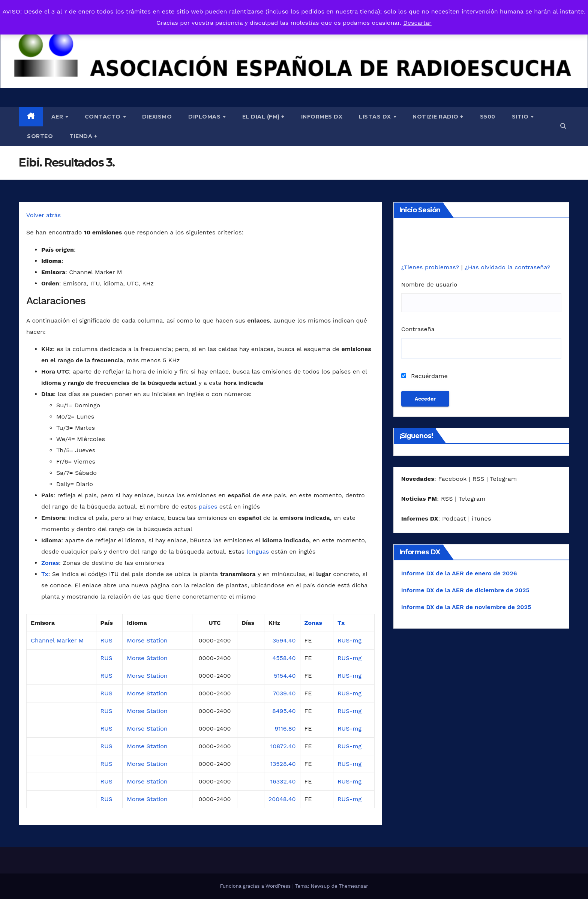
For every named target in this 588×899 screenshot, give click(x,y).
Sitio (521, 117)
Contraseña (418, 329)
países (208, 507)
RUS (106, 640)
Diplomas (205, 117)
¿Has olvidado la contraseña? (507, 267)
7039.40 (284, 693)
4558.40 (284, 658)
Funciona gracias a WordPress (256, 886)
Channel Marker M (57, 640)
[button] (563, 126)
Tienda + (83, 136)
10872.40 (283, 746)
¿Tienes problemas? (431, 267)
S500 (488, 117)
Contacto (104, 117)
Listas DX (376, 117)
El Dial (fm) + (263, 117)
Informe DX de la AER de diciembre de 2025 (465, 590)
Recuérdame (424, 376)
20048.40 (282, 799)
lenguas (258, 552)
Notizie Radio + (438, 117)
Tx (45, 574)
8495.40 (284, 711)
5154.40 (285, 676)
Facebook (452, 479)
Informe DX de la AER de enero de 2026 (459, 573)
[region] (294, 44)
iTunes (481, 519)
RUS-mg (349, 640)
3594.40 (284, 640)
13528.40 (283, 764)
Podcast (454, 519)
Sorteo (40, 136)
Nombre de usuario (429, 284)
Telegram (503, 479)
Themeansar (354, 886)
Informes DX (322, 117)
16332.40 (283, 781)
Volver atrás (43, 215)
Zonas (50, 563)
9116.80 (285, 729)
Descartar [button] (417, 23)
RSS (478, 479)
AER (58, 117)
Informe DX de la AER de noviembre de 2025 (466, 607)
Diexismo (157, 117)
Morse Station (147, 640)
